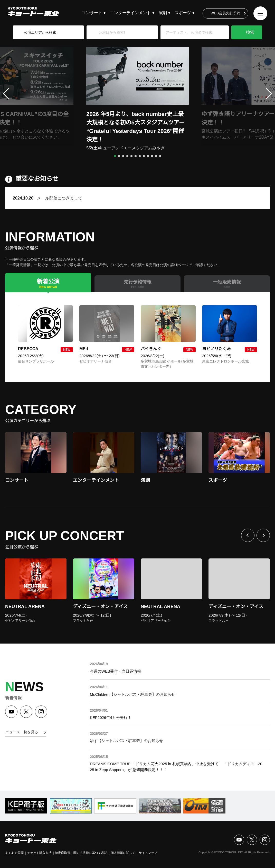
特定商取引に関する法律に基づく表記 (81, 853)
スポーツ (183, 13)
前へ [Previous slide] (248, 535)
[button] (115, 156)
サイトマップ (148, 853)
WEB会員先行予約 (225, 13)
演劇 (163, 13)
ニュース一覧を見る (22, 732)
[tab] (48, 282)
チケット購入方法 (39, 853)
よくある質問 (14, 853)
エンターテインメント (130, 13)
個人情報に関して (123, 853)
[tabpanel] (137, 337)
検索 (250, 32)
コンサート (92, 13)
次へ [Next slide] (263, 535)
